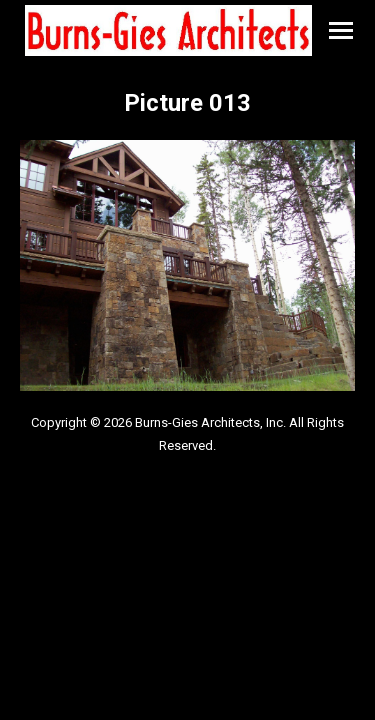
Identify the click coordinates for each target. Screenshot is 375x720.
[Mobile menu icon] (341, 30)
